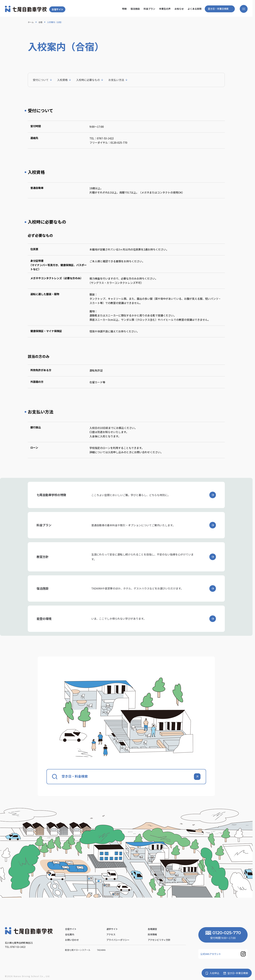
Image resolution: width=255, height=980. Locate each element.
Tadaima (102, 950)
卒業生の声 (165, 9)
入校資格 (62, 80)
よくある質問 (195, 9)
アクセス (111, 934)
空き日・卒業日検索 (218, 9)
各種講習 (152, 929)
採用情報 (152, 934)
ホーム (31, 22)
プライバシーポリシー (118, 940)
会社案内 (70, 934)
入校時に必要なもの (88, 80)
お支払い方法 (116, 80)
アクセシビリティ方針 (159, 940)
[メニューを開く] (244, 9)
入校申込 (214, 973)
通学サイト (112, 929)
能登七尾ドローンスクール (78, 950)
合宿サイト (57, 9)
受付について (41, 80)
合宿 (40, 22)
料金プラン (149, 9)
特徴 (124, 9)
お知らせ (179, 9)
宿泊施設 (135, 9)
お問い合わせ (72, 940)
